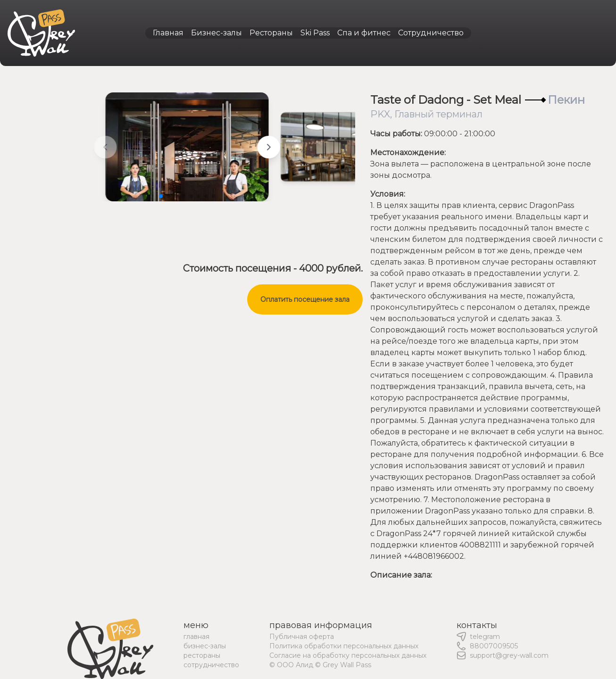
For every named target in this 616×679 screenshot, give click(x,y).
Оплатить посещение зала (305, 299)
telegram (485, 637)
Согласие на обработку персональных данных (348, 655)
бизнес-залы (205, 646)
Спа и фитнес (364, 33)
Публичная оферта (302, 637)
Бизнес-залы (216, 33)
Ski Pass (315, 33)
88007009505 (494, 646)
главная (196, 637)
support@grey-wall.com (509, 655)
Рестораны (271, 33)
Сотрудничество (431, 33)
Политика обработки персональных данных (344, 646)
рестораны (202, 655)
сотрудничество (211, 665)
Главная (168, 33)
